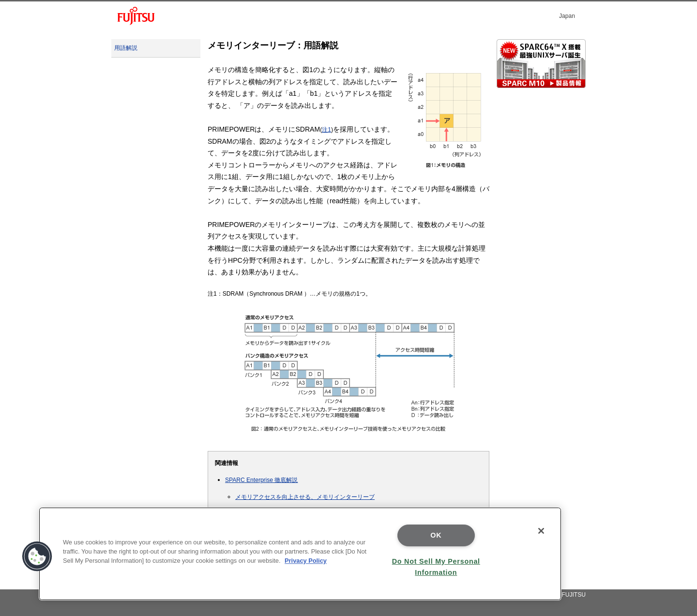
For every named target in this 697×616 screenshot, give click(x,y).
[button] (37, 556)
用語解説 (126, 48)
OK (436, 535)
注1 (326, 130)
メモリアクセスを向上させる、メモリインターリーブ (305, 497)
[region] (300, 554)
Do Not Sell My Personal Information (436, 567)
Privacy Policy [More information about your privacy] (306, 561)
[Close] (541, 531)
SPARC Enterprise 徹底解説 (261, 480)
